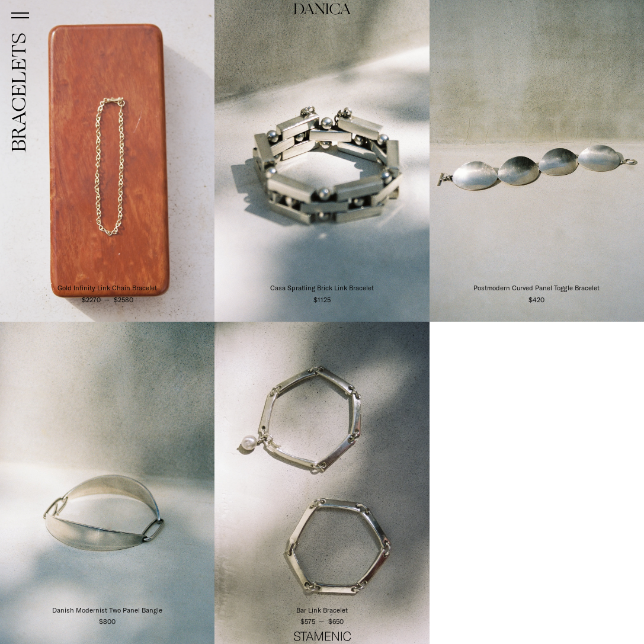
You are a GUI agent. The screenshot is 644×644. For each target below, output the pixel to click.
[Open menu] (20, 15)
